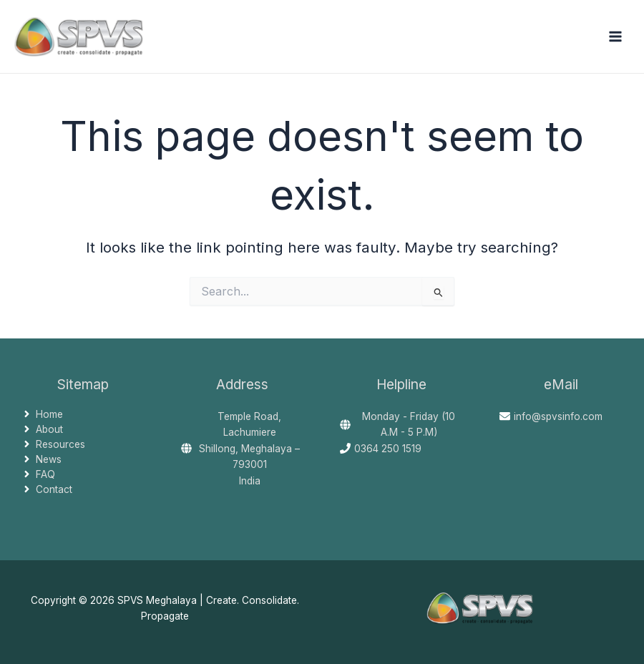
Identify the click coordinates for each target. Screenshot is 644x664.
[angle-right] (42, 414)
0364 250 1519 (388, 449)
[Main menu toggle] (616, 37)
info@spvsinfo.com (558, 416)
